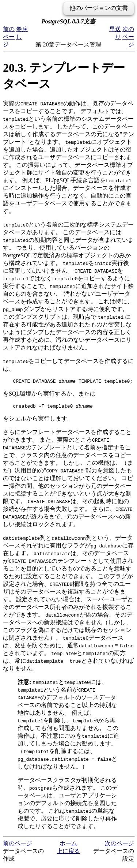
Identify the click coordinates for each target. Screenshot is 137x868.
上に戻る (68, 853)
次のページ (128, 37)
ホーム (68, 845)
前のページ (9, 37)
